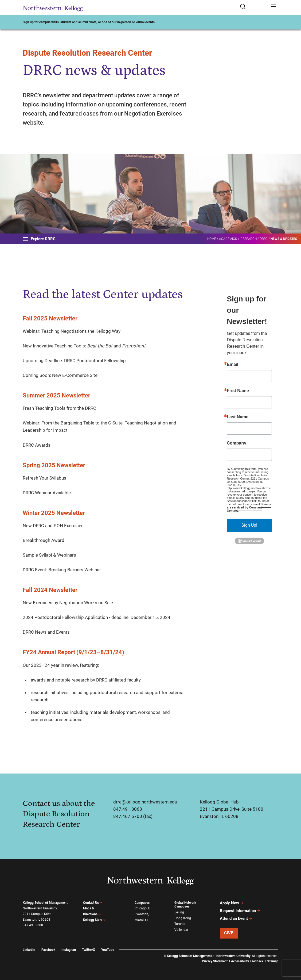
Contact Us (93, 903)
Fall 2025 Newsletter (50, 318)
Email (232, 365)
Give (229, 933)
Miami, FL (142, 920)
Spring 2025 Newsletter (54, 465)
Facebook (48, 950)
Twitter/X (89, 950)
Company (236, 443)
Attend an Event (236, 918)
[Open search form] (253, 7)
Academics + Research (238, 239)
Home (212, 239)
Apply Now (232, 903)
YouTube (108, 950)
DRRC (264, 239)
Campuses (142, 903)
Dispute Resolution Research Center (87, 53)
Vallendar (181, 930)
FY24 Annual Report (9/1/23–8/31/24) (73, 652)
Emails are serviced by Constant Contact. (249, 507)
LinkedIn (29, 950)
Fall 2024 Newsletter (50, 590)
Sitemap (273, 961)
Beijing (179, 912)
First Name (238, 391)
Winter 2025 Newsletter (54, 513)
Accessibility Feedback (247, 961)
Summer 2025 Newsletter (56, 395)
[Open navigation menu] (273, 7)
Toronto (180, 924)
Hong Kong (183, 918)
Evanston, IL (143, 914)
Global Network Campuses (185, 905)
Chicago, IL (142, 908)
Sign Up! (249, 525)
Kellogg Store (95, 920)
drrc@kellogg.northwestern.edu (145, 802)
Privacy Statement (215, 961)
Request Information (240, 911)
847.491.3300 (33, 925)
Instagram (69, 950)
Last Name (238, 417)
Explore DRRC (39, 239)
